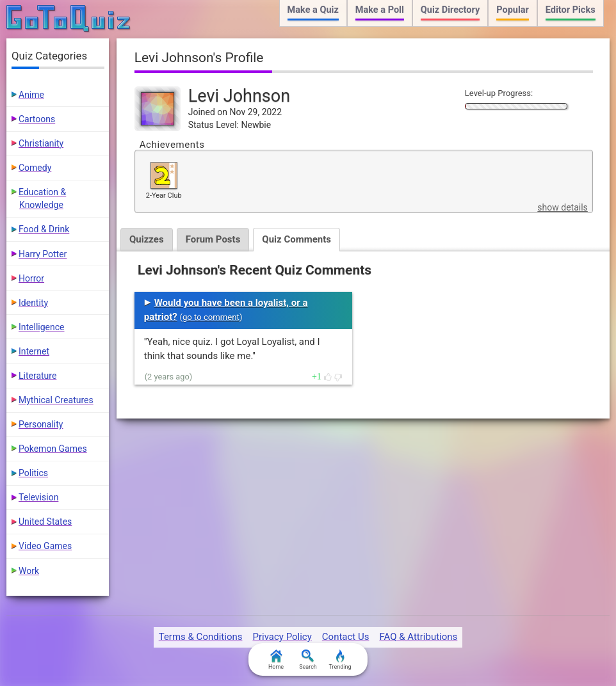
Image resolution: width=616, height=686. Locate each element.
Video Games (45, 546)
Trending (340, 660)
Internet (34, 351)
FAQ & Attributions (418, 637)
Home (276, 660)
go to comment (211, 317)
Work (29, 571)
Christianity (41, 143)
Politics (33, 473)
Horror (31, 278)
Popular (513, 10)
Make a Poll (380, 10)
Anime (31, 95)
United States (45, 522)
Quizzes (147, 239)
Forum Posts (213, 239)
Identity (33, 303)
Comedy (35, 168)
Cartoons (37, 119)
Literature (37, 376)
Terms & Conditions (201, 637)
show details (562, 207)
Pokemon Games (53, 449)
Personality (41, 424)
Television (38, 497)
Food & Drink (44, 229)
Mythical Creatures (56, 400)
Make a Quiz (313, 10)
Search (308, 660)
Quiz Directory (450, 10)
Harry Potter (43, 254)
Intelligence (42, 327)
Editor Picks (571, 10)
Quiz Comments (296, 239)
